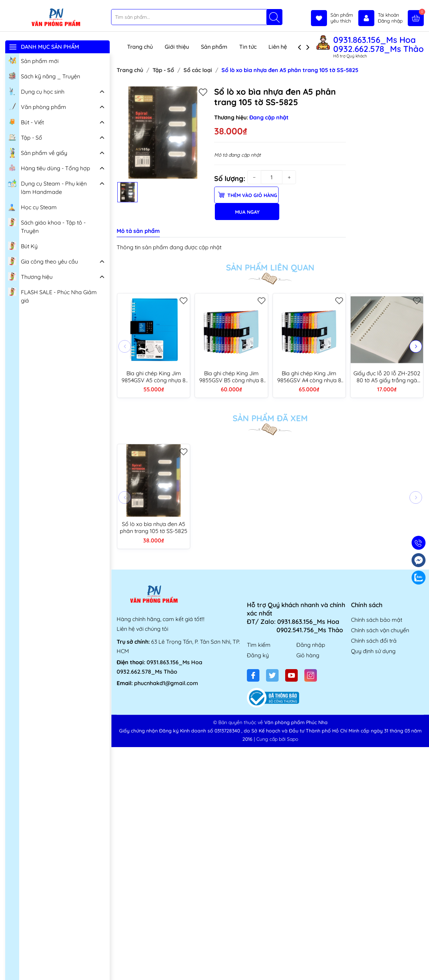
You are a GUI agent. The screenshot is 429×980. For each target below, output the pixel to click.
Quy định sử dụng (373, 651)
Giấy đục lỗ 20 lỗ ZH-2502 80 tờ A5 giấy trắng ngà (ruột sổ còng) (387, 377)
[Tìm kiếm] (274, 17)
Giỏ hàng (308, 655)
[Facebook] (253, 675)
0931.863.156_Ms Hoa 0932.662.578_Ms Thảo (379, 44)
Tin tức (248, 47)
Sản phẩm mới (33, 60)
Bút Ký (23, 245)
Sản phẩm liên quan (270, 267)
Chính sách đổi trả (374, 641)
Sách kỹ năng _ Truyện (44, 76)
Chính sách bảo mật (377, 620)
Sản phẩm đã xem (270, 418)
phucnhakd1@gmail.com (166, 683)
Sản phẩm (214, 47)
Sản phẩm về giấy (38, 153)
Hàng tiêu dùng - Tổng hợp (49, 167)
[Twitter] (272, 675)
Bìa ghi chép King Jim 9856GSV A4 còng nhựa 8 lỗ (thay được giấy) (309, 377)
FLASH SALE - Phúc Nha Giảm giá (52, 295)
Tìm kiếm (259, 645)
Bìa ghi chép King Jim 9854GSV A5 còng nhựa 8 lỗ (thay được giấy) (154, 377)
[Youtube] (291, 675)
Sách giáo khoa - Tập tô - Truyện (47, 226)
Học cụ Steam (32, 206)
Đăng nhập (311, 645)
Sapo (292, 739)
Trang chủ (140, 47)
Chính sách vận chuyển (380, 630)
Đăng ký (258, 655)
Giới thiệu (177, 47)
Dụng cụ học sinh (36, 91)
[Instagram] (311, 675)
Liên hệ (278, 47)
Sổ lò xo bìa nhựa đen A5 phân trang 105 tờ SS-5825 (154, 527)
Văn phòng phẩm (37, 106)
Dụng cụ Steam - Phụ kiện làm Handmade (47, 187)
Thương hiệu (30, 276)
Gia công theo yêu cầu (43, 261)
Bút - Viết (26, 121)
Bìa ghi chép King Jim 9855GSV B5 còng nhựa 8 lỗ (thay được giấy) (231, 377)
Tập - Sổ (25, 137)
